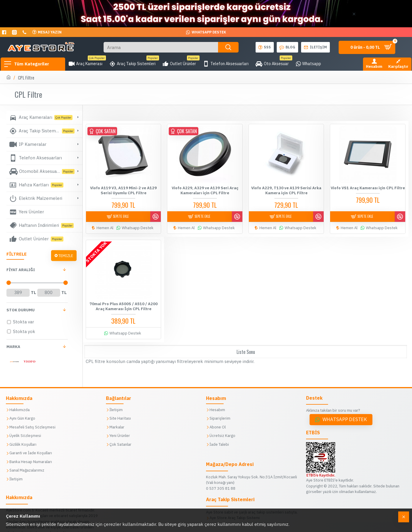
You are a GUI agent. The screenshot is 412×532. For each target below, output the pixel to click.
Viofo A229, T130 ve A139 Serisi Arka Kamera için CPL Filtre (286, 190)
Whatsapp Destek (345, 419)
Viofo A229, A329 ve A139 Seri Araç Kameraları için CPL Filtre (205, 190)
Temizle (66, 255)
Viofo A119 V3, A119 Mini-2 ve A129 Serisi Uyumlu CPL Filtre (123, 190)
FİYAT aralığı (21, 270)
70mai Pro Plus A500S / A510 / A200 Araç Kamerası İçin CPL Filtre (124, 304)
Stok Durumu (21, 310)
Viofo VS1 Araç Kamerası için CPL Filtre (368, 188)
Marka (13, 347)
